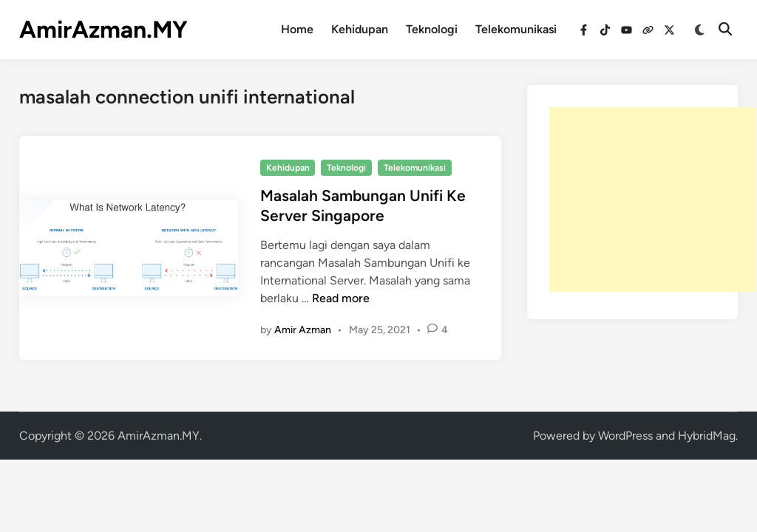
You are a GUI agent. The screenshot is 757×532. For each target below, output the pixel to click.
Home (297, 29)
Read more (341, 298)
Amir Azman (303, 330)
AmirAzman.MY (103, 30)
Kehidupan (360, 29)
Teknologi (432, 29)
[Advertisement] (653, 199)
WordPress (625, 436)
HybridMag (707, 436)
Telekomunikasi (516, 29)
